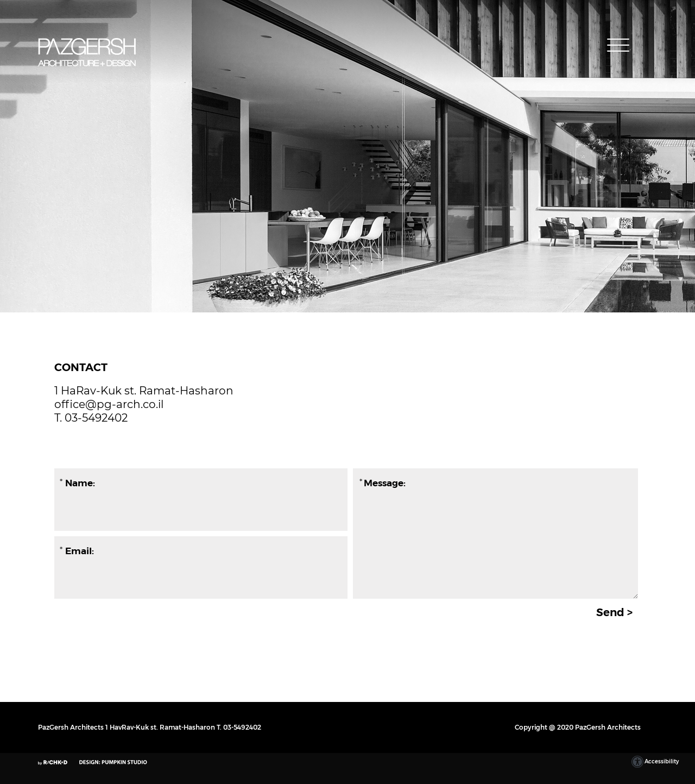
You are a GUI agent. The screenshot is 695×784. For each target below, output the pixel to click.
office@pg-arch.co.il (109, 404)
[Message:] (495, 534)
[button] (619, 45)
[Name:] (200, 483)
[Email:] (200, 551)
